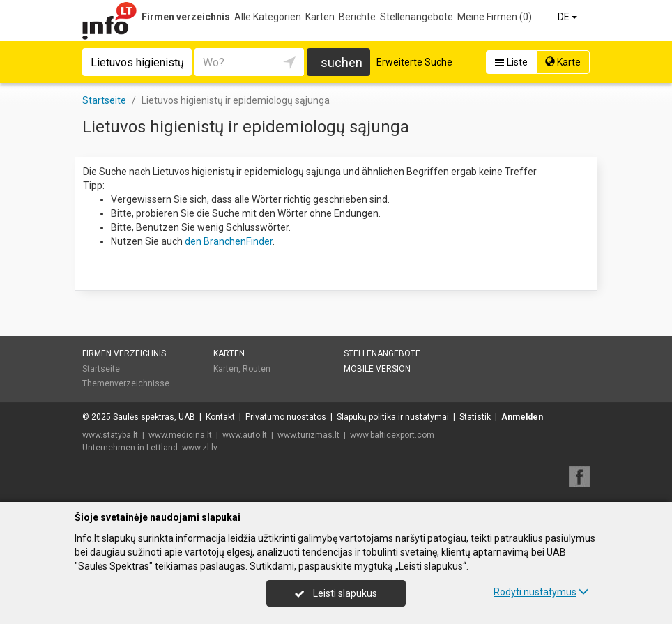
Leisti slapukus (336, 593)
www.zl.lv (200, 448)
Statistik (475, 417)
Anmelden (522, 417)
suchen (342, 62)
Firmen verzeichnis (186, 17)
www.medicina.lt (180, 435)
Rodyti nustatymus (541, 592)
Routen (257, 369)
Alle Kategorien (268, 17)
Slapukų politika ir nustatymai (393, 417)
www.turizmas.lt (308, 435)
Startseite (101, 369)
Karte (563, 62)
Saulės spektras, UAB (154, 417)
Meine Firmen (495, 17)
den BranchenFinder (229, 241)
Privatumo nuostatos (286, 417)
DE (568, 17)
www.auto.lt (245, 435)
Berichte (357, 17)
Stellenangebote (417, 17)
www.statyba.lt (110, 435)
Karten (320, 17)
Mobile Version (377, 369)
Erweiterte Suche (414, 62)
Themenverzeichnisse (126, 383)
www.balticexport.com (392, 435)
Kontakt (220, 417)
